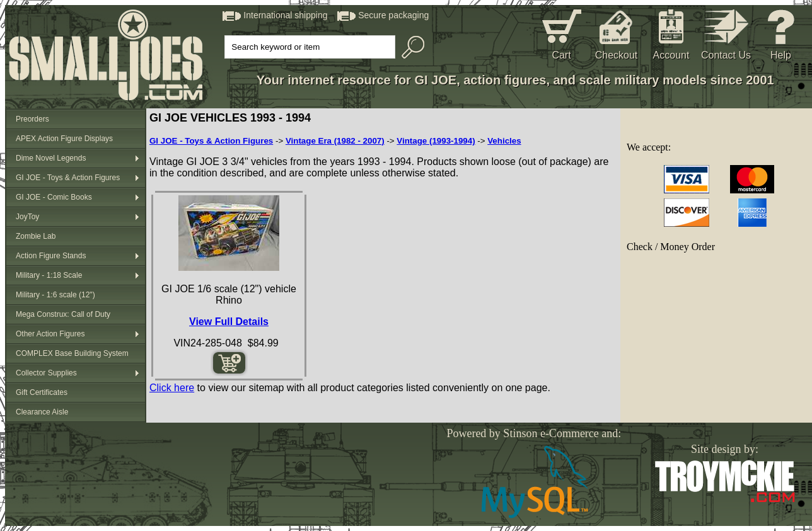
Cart (561, 55)
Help (781, 55)
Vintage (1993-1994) (436, 141)
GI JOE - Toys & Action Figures (68, 178)
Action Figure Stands (51, 256)
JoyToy (27, 217)
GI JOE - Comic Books (54, 197)
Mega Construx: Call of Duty (63, 314)
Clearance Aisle (42, 412)
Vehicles (504, 141)
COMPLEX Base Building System (72, 353)
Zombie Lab (36, 236)
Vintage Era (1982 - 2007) (335, 141)
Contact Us (726, 55)
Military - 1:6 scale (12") (55, 295)
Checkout (617, 55)
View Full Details (229, 322)
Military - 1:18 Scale (49, 275)
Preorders (32, 119)
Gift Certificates (42, 392)
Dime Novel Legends (51, 158)
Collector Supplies (46, 373)
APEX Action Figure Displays (64, 139)
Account (671, 55)
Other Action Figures (50, 334)
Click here (172, 388)
